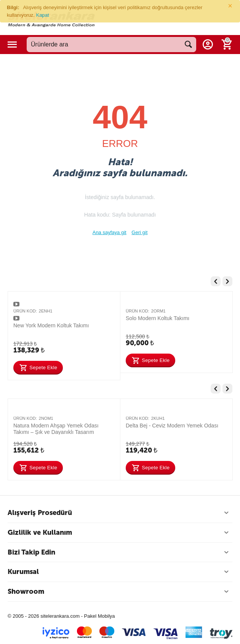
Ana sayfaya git (110, 232)
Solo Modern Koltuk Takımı (158, 318)
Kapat (43, 15)
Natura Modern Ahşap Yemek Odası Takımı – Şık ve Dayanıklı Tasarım (56, 429)
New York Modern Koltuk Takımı (51, 325)
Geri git (139, 232)
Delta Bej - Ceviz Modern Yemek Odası (172, 426)
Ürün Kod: (25, 311)
